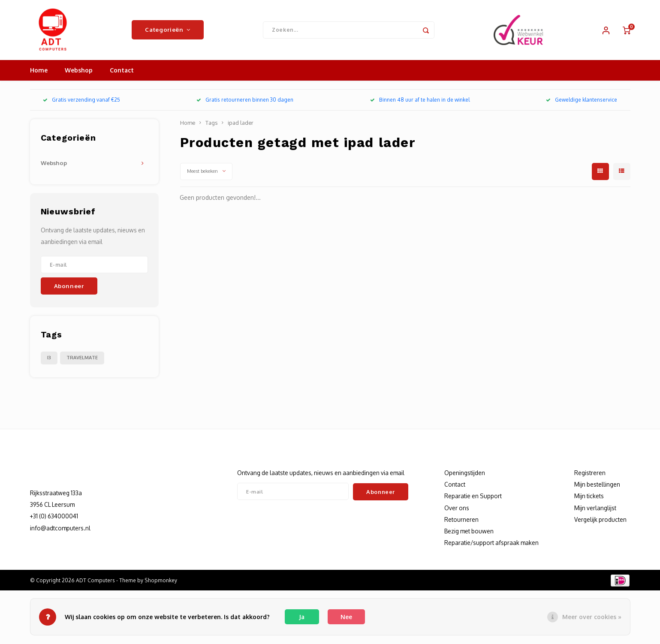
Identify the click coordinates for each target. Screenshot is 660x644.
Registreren (590, 473)
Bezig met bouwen (469, 531)
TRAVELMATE (82, 358)
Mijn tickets (589, 496)
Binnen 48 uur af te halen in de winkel (420, 100)
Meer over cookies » (592, 617)
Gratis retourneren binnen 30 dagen (245, 100)
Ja (302, 617)
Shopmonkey (161, 580)
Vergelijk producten (600, 519)
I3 (49, 358)
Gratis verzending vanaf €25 (81, 100)
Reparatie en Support (473, 496)
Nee (346, 617)
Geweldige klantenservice (582, 100)
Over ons (457, 508)
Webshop (79, 71)
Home (39, 71)
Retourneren (461, 519)
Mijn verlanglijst (595, 508)
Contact (122, 71)
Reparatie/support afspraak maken (491, 543)
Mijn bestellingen (597, 484)
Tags (211, 123)
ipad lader (241, 123)
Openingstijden (465, 473)
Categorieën (168, 30)
